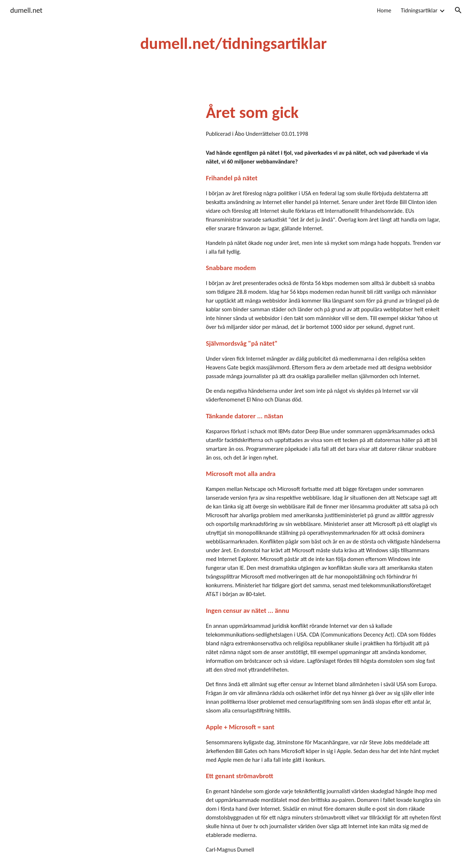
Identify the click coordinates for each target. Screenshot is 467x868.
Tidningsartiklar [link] (419, 10)
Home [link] (384, 10)
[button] (458, 10)
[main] (233, 44)
